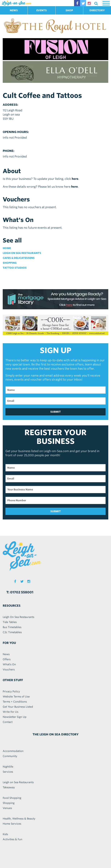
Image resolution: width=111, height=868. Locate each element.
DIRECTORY (97, 10)
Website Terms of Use (16, 697)
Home (7, 248)
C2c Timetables (12, 632)
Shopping (10, 263)
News (6, 654)
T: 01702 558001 (20, 592)
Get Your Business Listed (18, 707)
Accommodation (13, 751)
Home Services (12, 824)
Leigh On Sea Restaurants (18, 617)
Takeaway (9, 787)
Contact (8, 722)
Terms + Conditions (15, 702)
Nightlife (8, 767)
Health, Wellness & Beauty (19, 819)
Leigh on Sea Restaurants (22, 253)
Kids (5, 834)
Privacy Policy (11, 691)
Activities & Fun (12, 839)
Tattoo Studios (15, 268)
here (75, 179)
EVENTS (42, 10)
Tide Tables (10, 622)
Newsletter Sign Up (15, 717)
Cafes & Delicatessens (19, 258)
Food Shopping (12, 798)
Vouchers (9, 669)
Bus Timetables (12, 627)
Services (8, 772)
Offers (7, 659)
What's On (9, 664)
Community (10, 756)
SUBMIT (56, 412)
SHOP (69, 10)
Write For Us (11, 712)
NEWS (14, 10)
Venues (7, 808)
